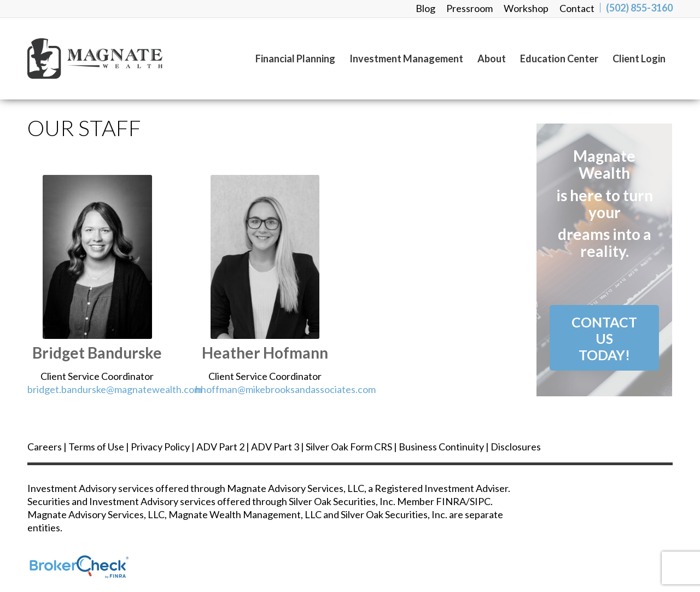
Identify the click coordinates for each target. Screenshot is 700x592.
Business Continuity (441, 447)
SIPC (480, 501)
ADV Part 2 (220, 447)
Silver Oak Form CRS (349, 447)
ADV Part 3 (275, 447)
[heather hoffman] (265, 257)
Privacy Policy (160, 447)
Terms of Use (96, 447)
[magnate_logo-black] (124, 58)
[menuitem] (425, 8)
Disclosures (516, 447)
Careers (45, 447)
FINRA (451, 501)
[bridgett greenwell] (97, 257)
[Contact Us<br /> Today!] (604, 338)
